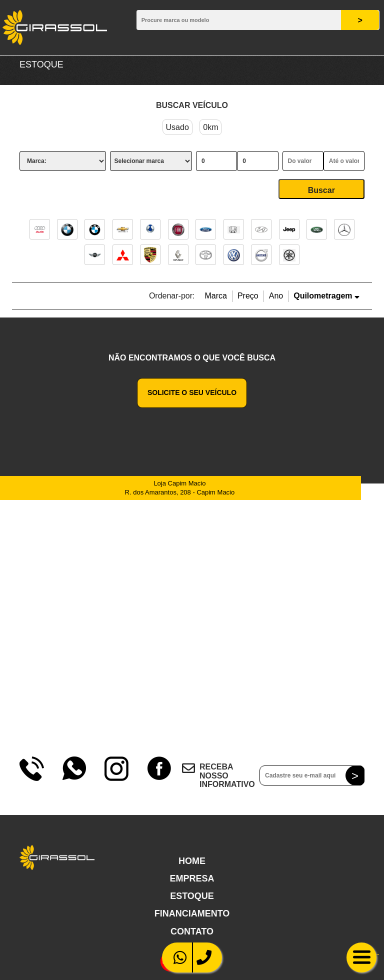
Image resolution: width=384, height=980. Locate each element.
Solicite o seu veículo (192, 392)
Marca (215, 296)
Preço (248, 296)
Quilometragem (326, 296)
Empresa (192, 878)
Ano (276, 296)
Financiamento (192, 913)
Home (192, 861)
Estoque (192, 896)
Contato (192, 931)
